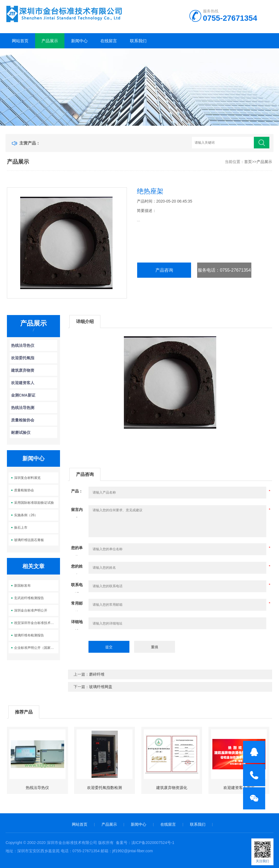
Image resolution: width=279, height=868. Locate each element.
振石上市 (21, 528)
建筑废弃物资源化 (172, 788)
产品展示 (50, 41)
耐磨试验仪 (21, 432)
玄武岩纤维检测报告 (29, 598)
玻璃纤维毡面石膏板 (29, 540)
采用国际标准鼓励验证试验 (34, 503)
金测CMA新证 (23, 395)
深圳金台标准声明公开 (31, 610)
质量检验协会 (23, 420)
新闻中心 (79, 41)
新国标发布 (22, 586)
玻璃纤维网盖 (101, 687)
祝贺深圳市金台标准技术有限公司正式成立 (36, 623)
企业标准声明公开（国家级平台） (36, 648)
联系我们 (138, 41)
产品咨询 (164, 270)
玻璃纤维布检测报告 (29, 635)
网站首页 (20, 41)
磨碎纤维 (97, 674)
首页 (248, 162)
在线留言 (109, 41)
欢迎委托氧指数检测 (105, 788)
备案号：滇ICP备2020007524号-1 (145, 843)
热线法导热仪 (23, 345)
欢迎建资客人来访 (239, 788)
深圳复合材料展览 (27, 478)
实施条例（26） (26, 515)
